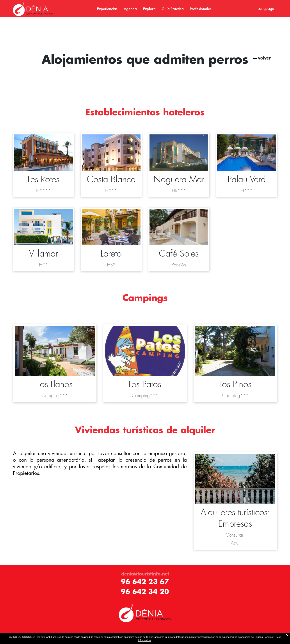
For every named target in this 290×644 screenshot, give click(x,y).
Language (266, 8)
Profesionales (201, 9)
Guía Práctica (173, 9)
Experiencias (107, 9)
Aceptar (269, 637)
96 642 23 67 (145, 582)
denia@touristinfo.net (145, 574)
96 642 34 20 (145, 591)
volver (262, 58)
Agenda (130, 9)
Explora (149, 9)
